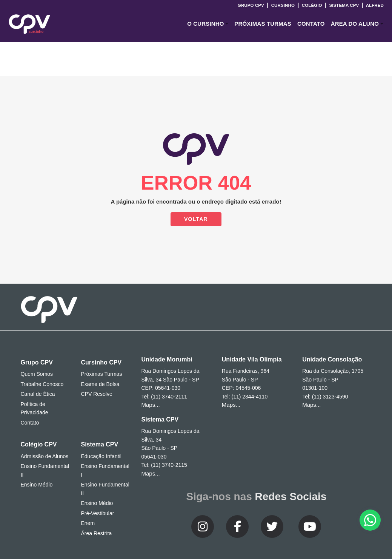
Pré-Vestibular (97, 513)
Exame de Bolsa (100, 384)
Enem (88, 523)
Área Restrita (96, 533)
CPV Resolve (96, 394)
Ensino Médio (37, 485)
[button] (208, 24)
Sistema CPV (344, 5)
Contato (30, 423)
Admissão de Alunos (45, 456)
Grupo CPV (251, 5)
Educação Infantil (101, 456)
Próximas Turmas (263, 24)
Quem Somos (37, 374)
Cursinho (283, 5)
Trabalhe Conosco (42, 384)
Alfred (374, 5)
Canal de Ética (38, 394)
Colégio (312, 5)
